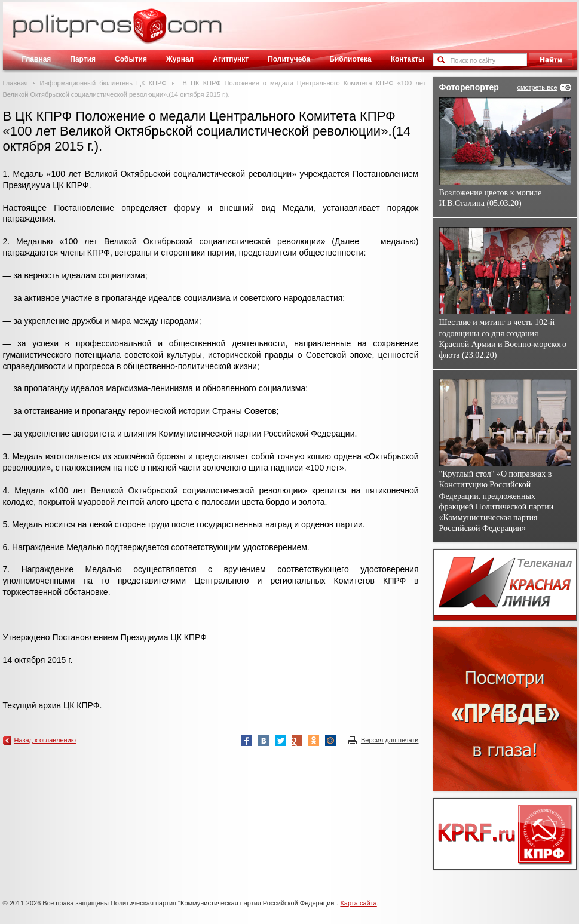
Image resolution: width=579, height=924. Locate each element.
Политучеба (289, 59)
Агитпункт (231, 59)
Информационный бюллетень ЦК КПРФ (103, 83)
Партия (83, 59)
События (131, 59)
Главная (37, 59)
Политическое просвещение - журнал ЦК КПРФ (150, 32)
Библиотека (350, 59)
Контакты (408, 59)
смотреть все (537, 87)
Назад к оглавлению (45, 740)
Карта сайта (358, 903)
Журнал (180, 59)
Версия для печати (390, 740)
